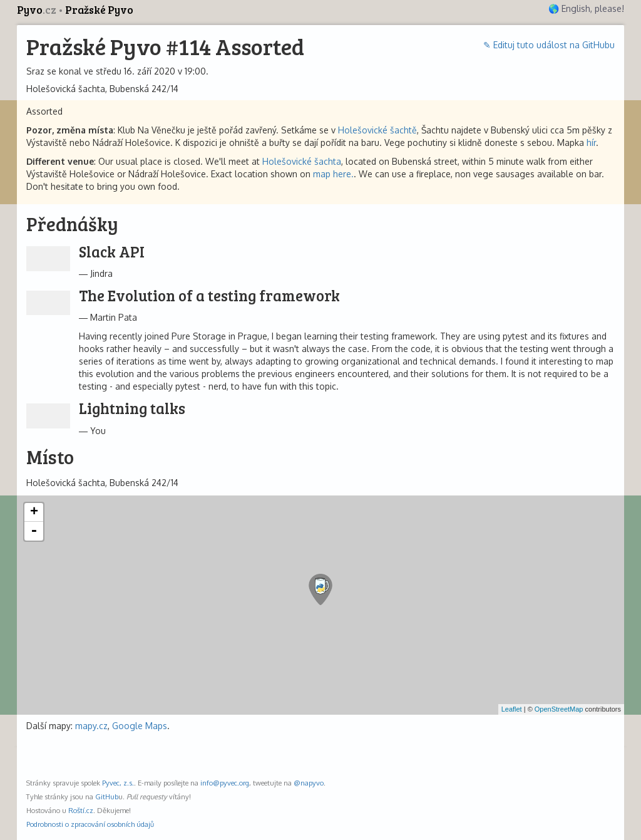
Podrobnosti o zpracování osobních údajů (90, 824)
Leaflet (512, 709)
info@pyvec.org (225, 783)
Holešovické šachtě (377, 130)
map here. (333, 174)
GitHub (107, 796)
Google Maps (140, 726)
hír (591, 143)
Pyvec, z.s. (118, 783)
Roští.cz (81, 810)
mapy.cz (91, 726)
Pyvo (38, 10)
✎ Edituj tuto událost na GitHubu (549, 45)
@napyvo (309, 783)
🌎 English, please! (586, 8)
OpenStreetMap (559, 709)
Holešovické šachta (302, 161)
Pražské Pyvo (99, 10)
